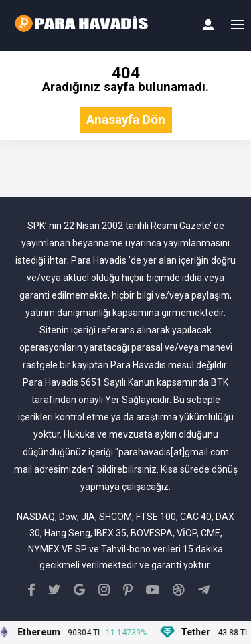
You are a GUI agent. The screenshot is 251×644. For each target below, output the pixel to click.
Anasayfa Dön (126, 120)
